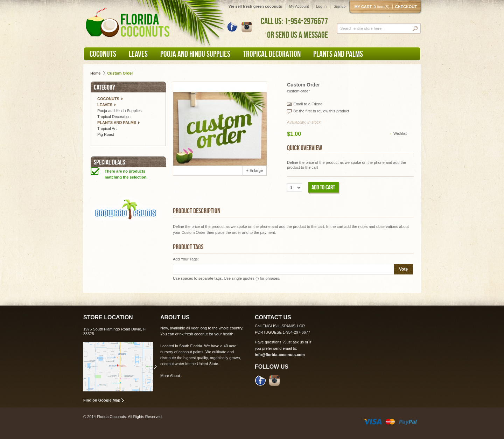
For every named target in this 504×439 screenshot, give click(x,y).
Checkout (406, 7)
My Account (299, 6)
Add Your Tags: (186, 259)
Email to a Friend (308, 104)
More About (170, 376)
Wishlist (400, 133)
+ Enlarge (255, 170)
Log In (321, 6)
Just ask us (294, 342)
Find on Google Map (102, 400)
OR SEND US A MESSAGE (297, 35)
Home (95, 73)
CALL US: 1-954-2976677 (294, 21)
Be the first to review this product (321, 111)
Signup (339, 6)
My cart (373, 7)
